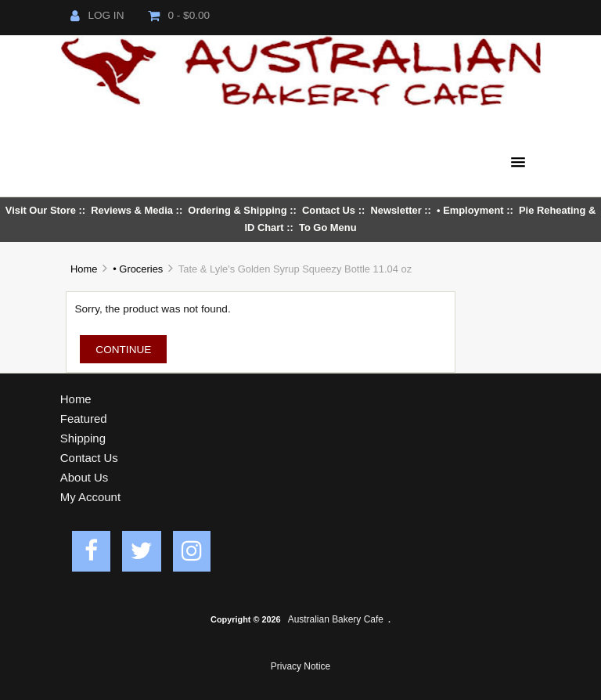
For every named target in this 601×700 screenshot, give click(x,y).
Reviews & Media (132, 210)
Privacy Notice (300, 666)
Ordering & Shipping (237, 210)
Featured (84, 419)
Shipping (83, 438)
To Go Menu (328, 227)
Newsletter (396, 210)
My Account (90, 497)
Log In (97, 15)
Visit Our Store (41, 210)
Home (84, 269)
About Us (85, 477)
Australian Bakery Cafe (336, 619)
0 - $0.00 (179, 15)
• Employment (470, 210)
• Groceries (138, 269)
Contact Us (329, 210)
